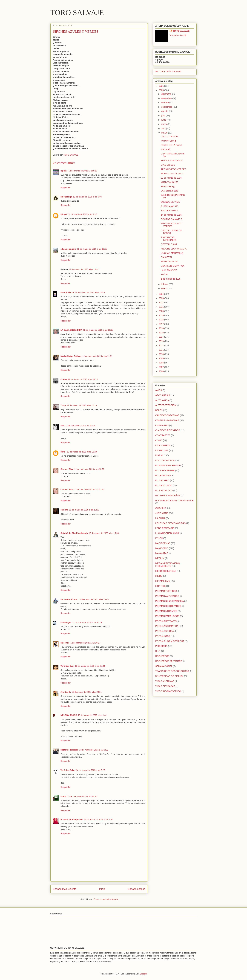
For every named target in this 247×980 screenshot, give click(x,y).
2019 (162, 315)
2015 (162, 333)
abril (164, 128)
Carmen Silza (67, 469)
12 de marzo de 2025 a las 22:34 (90, 666)
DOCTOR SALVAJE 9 (171, 219)
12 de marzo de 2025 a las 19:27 (85, 643)
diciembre (166, 94)
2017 (162, 324)
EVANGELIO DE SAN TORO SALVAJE (174, 501)
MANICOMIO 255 (169, 261)
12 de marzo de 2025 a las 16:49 (94, 599)
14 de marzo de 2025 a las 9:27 (90, 770)
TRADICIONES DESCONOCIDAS (172, 671)
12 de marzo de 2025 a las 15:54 (104, 533)
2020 (162, 311)
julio (164, 116)
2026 (162, 86)
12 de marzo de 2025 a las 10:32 (84, 269)
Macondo (65, 643)
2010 (162, 354)
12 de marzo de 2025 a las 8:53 (83, 171)
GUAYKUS (161, 508)
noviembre (167, 98)
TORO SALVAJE (77, 13)
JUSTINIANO (162, 513)
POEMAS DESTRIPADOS (168, 606)
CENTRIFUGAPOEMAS (167, 420)
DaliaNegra (66, 622)
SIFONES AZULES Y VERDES (171, 225)
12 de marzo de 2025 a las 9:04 (87, 197)
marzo (165, 133)
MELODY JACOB (69, 715)
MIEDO (159, 576)
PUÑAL (165, 274)
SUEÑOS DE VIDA (170, 202)
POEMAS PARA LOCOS (167, 616)
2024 (162, 294)
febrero (165, 284)
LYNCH (159, 538)
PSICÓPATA (161, 646)
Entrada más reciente (65, 889)
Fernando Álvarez (69, 599)
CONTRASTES (163, 435)
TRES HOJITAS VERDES (174, 169)
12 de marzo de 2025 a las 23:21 (87, 692)
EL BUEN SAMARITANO (168, 465)
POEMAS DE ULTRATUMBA (169, 601)
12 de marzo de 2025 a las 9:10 (83, 214)
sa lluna (64, 510)
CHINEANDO (162, 425)
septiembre (167, 107)
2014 (162, 337)
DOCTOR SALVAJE (165, 460)
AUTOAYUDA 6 (168, 141)
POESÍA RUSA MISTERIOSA (170, 641)
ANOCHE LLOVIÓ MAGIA (174, 249)
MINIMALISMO (163, 581)
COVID (159, 440)
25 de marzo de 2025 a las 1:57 (98, 819)
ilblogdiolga (66, 197)
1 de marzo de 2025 (171, 279)
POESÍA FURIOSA (165, 631)
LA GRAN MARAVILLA (172, 253)
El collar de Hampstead (72, 819)
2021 (162, 307)
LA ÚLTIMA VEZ (169, 270)
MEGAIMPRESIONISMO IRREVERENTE (168, 565)
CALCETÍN (166, 257)
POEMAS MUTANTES (166, 611)
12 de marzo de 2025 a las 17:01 (87, 622)
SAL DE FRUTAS (169, 211)
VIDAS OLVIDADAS (165, 686)
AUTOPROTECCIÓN (166, 405)
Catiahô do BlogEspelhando (74, 533)
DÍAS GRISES (168, 165)
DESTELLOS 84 (169, 244)
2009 (162, 358)
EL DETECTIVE (163, 476)
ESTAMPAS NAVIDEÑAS (168, 496)
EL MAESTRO (162, 480)
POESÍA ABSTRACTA (166, 621)
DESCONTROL (163, 445)
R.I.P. (158, 651)
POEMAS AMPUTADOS (167, 596)
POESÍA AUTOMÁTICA (167, 626)
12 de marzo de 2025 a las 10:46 (90, 292)
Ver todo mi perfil (178, 35)
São (62, 426)
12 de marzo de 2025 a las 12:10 (83, 379)
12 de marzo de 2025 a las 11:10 (98, 330)
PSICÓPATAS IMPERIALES (169, 239)
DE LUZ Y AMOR (169, 136)
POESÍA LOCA (163, 636)
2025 (162, 90)
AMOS (159, 390)
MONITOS (160, 586)
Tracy (63, 405)
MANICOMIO (162, 548)
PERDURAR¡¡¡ (168, 186)
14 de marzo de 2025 (171, 215)
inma (63, 452)
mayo (164, 124)
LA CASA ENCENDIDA (71, 330)
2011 (162, 350)
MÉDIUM (160, 558)
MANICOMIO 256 (169, 182)
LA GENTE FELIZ (169, 191)
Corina (64, 379)
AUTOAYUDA (162, 400)
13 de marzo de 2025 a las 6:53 (94, 750)
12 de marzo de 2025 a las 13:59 (84, 510)
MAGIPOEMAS (163, 543)
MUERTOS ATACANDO (172, 174)
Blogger (144, 974)
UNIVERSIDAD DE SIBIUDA (169, 676)
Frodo (63, 796)
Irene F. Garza (67, 292)
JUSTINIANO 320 (169, 206)
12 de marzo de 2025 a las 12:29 (82, 405)
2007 (162, 367)
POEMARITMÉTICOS (166, 591)
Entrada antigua (137, 889)
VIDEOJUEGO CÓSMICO (168, 691)
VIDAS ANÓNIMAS (165, 681)
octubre (165, 103)
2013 (162, 341)
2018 (162, 320)
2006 (162, 371)
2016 (162, 328)
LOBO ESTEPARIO (165, 528)
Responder (66, 188)
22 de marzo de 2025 (171, 178)
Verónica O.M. (67, 666)
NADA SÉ (166, 149)
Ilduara (64, 214)
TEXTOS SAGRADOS (172, 161)
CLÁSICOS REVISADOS (168, 430)
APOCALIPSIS (163, 395)
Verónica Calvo (68, 770)
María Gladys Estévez (71, 356)
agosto (165, 111)
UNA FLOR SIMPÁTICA (173, 266)
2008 (162, 363)
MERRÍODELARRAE (166, 571)
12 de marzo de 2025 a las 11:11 (97, 356)
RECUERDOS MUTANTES (169, 661)
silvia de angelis (68, 249)
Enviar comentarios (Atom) (106, 899)
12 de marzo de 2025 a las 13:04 (80, 426)
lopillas (64, 171)
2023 (162, 298)
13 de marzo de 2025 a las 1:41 (92, 715)
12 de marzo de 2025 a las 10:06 (92, 249)
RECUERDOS (162, 656)
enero (164, 288)
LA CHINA (160, 518)
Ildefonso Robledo (69, 750)
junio (164, 120)
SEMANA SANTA (164, 666)
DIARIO (159, 455)
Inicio (102, 889)
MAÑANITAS (162, 553)
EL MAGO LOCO (164, 485)
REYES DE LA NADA (171, 145)
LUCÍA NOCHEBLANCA (167, 533)
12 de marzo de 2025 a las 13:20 (82, 452)
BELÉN (159, 410)
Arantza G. (66, 692)
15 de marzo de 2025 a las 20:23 (82, 796)
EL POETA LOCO (164, 490)
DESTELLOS (162, 450)
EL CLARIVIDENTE (165, 470)
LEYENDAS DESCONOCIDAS (170, 523)
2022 (162, 302)
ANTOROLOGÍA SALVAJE (168, 71)
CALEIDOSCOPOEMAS (167, 415)
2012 (162, 345)
